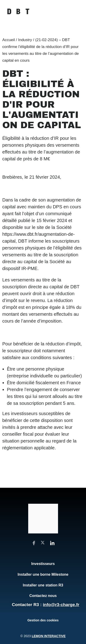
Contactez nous (43, 596)
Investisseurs (43, 564)
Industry (25, 40)
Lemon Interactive (49, 636)
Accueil (9, 40)
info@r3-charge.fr (61, 605)
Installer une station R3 (43, 585)
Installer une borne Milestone (43, 574)
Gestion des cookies (43, 620)
